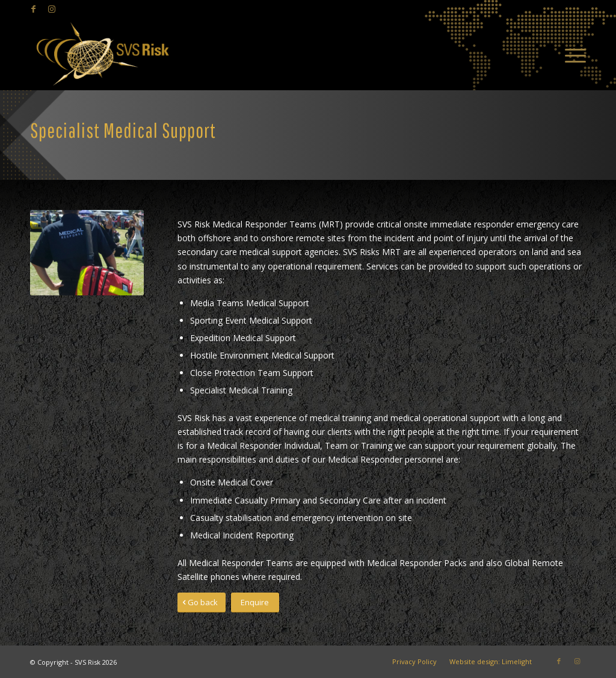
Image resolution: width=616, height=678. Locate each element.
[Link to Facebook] (33, 9)
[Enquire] (255, 602)
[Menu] (571, 54)
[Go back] (202, 602)
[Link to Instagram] (52, 9)
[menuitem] (571, 54)
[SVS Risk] (102, 54)
